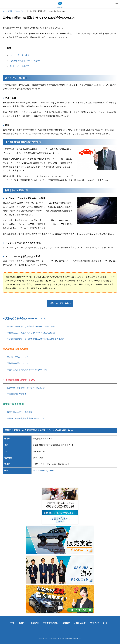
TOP (5, 11)
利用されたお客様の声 (20, 66)
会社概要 (66, 623)
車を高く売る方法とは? (17, 357)
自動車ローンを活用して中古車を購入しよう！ (27, 388)
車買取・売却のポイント (16, 11)
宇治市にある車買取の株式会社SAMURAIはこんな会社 (31, 333)
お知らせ (23, 623)
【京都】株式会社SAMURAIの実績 (25, 61)
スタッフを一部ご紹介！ (21, 55)
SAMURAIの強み (50, 623)
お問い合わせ (80, 623)
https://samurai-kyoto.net (43, 471)
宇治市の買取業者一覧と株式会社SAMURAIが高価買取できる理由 (36, 339)
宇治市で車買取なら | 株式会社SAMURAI (60, 638)
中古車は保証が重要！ (17, 394)
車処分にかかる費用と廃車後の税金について (27, 418)
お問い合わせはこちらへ (60, 303)
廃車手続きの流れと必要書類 (20, 412)
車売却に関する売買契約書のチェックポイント (27, 370)
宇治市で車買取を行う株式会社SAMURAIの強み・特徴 (31, 326)
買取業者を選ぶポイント (18, 363)
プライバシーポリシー (100, 623)
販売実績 (35, 623)
